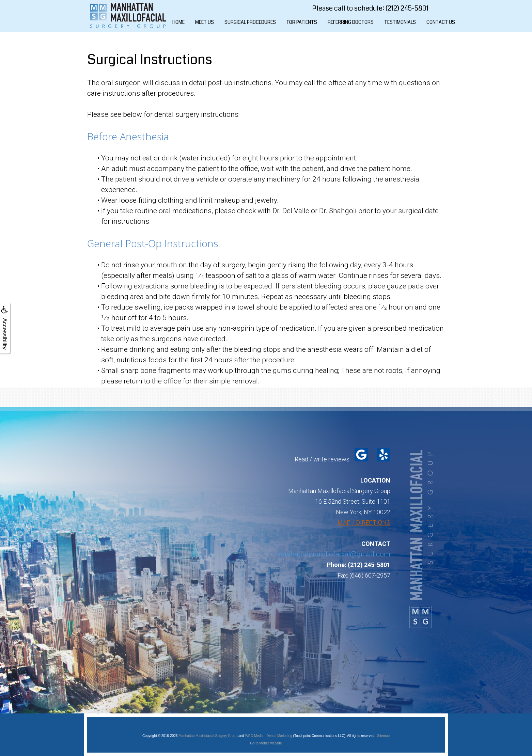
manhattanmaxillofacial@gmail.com (333, 554)
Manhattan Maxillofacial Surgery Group (208, 736)
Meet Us (205, 22)
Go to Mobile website (266, 743)
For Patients (302, 22)
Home (178, 22)
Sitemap (383, 736)
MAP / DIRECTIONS (364, 523)
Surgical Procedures (250, 22)
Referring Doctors (351, 22)
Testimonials (400, 22)
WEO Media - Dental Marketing (268, 736)
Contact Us (441, 22)
